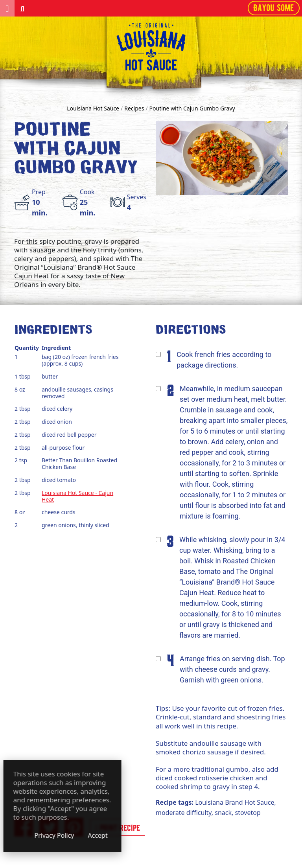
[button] (7, 8)
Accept (149, 835)
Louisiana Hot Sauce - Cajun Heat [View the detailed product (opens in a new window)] (77, 496)
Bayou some (274, 8)
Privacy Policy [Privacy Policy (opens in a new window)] (106, 835)
